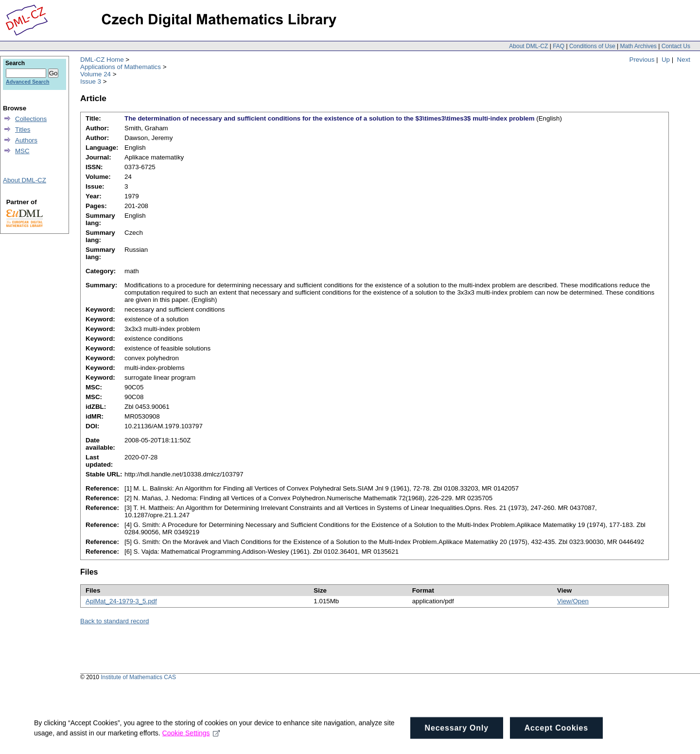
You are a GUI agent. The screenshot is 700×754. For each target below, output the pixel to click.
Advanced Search (27, 82)
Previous (642, 60)
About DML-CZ (528, 46)
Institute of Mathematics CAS (138, 677)
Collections (31, 119)
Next (684, 60)
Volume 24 (96, 74)
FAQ (559, 46)
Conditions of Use (592, 46)
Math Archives (638, 46)
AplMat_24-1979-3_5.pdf (121, 601)
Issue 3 (91, 81)
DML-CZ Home (102, 60)
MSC (22, 151)
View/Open (573, 601)
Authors (26, 140)
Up (666, 60)
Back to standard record (115, 621)
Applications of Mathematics (121, 67)
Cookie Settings (191, 739)
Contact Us (676, 46)
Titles (23, 130)
